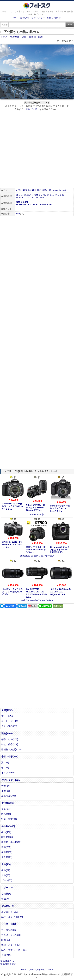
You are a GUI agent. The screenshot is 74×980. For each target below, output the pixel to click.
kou (18, 214)
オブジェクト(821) (11, 780)
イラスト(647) (9, 924)
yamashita (57, 190)
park (64, 190)
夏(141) (5, 763)
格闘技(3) (6, 894)
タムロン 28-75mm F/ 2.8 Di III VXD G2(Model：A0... (61, 592)
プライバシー (38, 18)
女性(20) (6, 875)
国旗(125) (6, 940)
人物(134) (6, 864)
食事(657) (6, 809)
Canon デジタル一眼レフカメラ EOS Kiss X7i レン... (12, 506)
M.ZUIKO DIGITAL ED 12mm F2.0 (33, 198)
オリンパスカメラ (25, 195)
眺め (39, 190)
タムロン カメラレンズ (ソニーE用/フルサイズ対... (12, 592)
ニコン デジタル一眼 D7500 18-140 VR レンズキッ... (36, 550)
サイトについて (21, 18)
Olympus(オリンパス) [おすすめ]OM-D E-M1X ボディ (60, 550)
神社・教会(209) (10, 744)
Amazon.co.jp (37, 514)
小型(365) (6, 791)
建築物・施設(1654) (11, 749)
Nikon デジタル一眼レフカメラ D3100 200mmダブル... (36, 508)
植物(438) (6, 832)
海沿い (45, 190)
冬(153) (5, 768)
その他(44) (7, 955)
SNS (51, 969)
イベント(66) (8, 773)
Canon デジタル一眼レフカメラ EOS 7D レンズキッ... (60, 508)
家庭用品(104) (9, 796)
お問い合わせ (54, 18)
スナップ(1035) (9, 726)
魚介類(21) (7, 857)
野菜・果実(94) (9, 819)
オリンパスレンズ (55, 195)
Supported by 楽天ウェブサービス (37, 556)
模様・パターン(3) (11, 945)
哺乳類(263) (7, 837)
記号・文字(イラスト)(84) (14, 950)
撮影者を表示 (7, 961)
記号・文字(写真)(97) (12, 917)
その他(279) (8, 906)
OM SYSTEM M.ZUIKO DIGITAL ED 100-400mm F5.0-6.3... (37, 593)
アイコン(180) (9, 930)
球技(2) (5, 899)
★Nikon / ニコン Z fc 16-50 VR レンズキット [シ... (12, 544)
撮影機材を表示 (8, 964)
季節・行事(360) (10, 757)
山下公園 (20, 190)
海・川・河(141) (10, 721)
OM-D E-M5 (40, 195)
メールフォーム (37, 969)
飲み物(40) (7, 814)
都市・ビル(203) (10, 739)
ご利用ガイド (30, 109)
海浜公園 (30, 190)
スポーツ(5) (7, 888)
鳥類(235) (6, 847)
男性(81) (6, 870)
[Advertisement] (37, 150)
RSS (23, 969)
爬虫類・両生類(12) (11, 842)
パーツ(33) (7, 880)
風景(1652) (7, 710)
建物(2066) (7, 733)
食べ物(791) (8, 803)
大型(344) (6, 786)
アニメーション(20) (11, 935)
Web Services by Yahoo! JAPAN (37, 600)
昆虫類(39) (7, 852)
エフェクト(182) (10, 912)
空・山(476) (7, 716)
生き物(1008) (8, 826)
